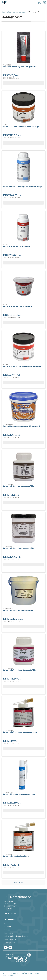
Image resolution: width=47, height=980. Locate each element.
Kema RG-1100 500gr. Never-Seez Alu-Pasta (22, 366)
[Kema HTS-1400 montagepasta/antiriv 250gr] (23, 167)
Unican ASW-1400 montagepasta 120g (20, 670)
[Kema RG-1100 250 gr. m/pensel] (23, 227)
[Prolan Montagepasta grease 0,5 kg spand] (23, 407)
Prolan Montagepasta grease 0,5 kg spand (21, 426)
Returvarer (9, 933)
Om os (7, 924)
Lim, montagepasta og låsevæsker (14, 12)
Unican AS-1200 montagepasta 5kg (18, 610)
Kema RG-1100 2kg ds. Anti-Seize (17, 306)
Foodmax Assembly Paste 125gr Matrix (20, 67)
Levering (8, 930)
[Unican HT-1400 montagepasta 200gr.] (23, 775)
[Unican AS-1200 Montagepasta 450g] (23, 529)
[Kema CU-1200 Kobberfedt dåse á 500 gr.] (23, 107)
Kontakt (8, 927)
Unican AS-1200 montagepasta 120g (19, 486)
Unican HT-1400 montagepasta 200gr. (20, 794)
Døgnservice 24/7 (11, 939)
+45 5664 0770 (13, 906)
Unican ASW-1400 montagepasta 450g (20, 732)
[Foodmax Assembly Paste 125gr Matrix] (23, 47)
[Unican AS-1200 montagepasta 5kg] (23, 591)
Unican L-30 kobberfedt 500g (16, 856)
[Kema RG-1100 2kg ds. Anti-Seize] (23, 287)
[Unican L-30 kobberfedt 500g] (23, 837)
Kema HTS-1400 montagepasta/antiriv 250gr (22, 187)
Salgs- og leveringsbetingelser (17, 936)
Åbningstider (10, 943)
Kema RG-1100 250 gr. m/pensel (17, 246)
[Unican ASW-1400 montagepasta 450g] (23, 713)
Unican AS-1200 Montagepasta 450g (19, 548)
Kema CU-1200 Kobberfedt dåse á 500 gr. (21, 127)
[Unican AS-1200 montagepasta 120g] (23, 467)
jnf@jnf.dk (8, 909)
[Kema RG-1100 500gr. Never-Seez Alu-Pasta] (23, 347)
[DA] (4, 3)
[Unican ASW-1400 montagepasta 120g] (23, 651)
